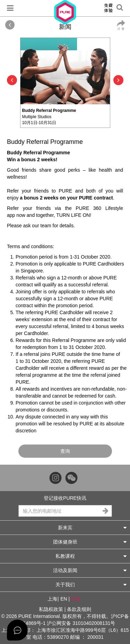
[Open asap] (17, 630)
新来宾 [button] (92, 527)
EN (64, 599)
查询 (65, 451)
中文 (76, 599)
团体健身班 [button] (90, 542)
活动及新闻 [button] (90, 570)
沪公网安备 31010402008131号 (81, 623)
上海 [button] (52, 599)
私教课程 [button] (91, 556)
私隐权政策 (51, 609)
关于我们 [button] (91, 584)
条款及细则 (79, 609)
